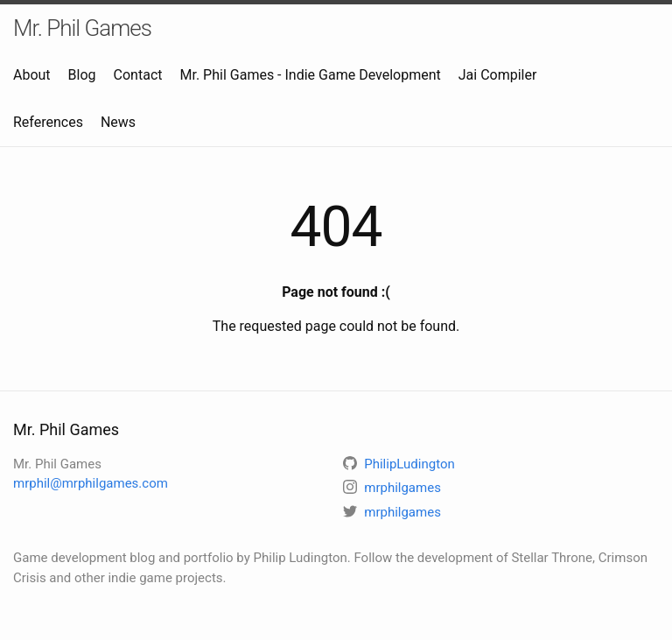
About (32, 75)
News (118, 122)
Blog (82, 75)
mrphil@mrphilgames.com (91, 483)
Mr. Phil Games (82, 28)
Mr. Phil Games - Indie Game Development (311, 75)
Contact (138, 75)
